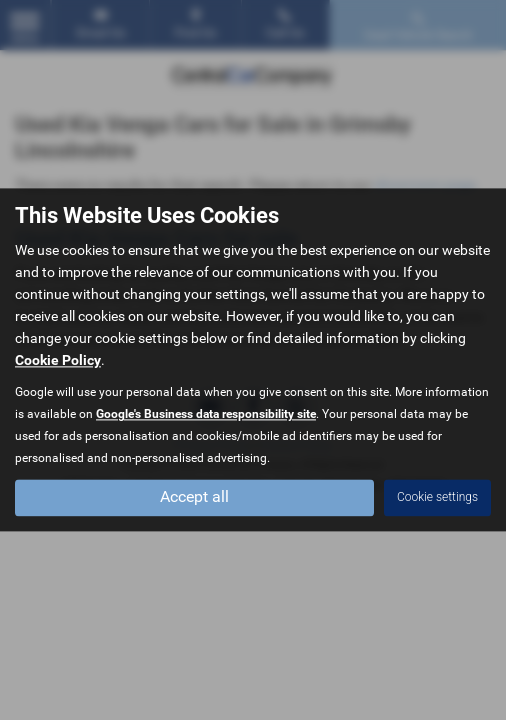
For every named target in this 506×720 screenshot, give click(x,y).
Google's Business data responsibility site (206, 415)
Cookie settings (437, 498)
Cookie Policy (58, 361)
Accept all (194, 497)
